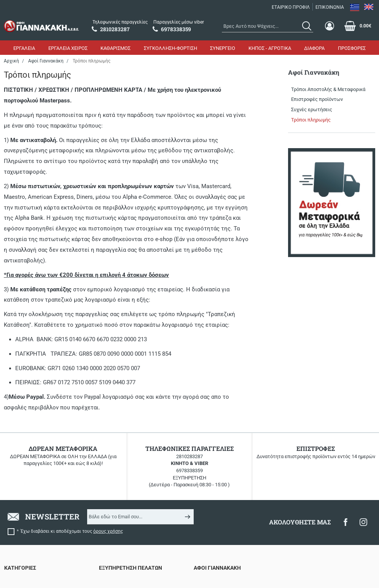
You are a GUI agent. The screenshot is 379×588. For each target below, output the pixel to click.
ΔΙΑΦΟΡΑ (314, 48)
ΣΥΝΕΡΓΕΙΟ (223, 48)
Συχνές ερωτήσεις (312, 109)
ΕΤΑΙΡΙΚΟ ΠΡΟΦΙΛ (291, 7)
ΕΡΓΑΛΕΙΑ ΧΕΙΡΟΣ (68, 48)
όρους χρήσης (108, 531)
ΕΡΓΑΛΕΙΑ (24, 48)
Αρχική (11, 61)
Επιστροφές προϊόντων (317, 99)
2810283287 (189, 456)
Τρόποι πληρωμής (311, 120)
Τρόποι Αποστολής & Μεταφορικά (328, 89)
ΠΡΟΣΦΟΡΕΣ (352, 48)
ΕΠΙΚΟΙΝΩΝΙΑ (330, 7)
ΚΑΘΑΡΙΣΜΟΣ (115, 48)
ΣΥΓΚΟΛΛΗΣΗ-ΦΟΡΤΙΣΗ (170, 48)
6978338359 (189, 471)
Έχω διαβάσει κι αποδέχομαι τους (72, 531)
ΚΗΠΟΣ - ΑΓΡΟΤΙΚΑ (270, 48)
